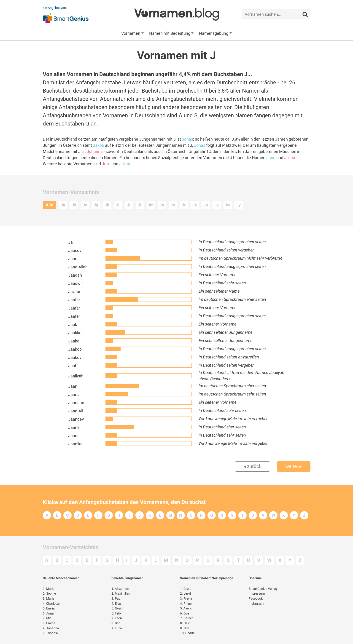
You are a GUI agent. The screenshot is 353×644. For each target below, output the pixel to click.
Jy (238, 205)
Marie (49, 589)
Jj (129, 205)
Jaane (74, 427)
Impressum (257, 594)
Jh (107, 205)
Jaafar (74, 300)
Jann (271, 158)
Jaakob (75, 349)
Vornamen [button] (131, 33)
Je (85, 205)
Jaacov (75, 250)
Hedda (187, 633)
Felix (116, 613)
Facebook (256, 599)
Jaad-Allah (78, 267)
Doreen (187, 618)
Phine (186, 604)
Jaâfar (74, 308)
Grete (186, 589)
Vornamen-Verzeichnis (70, 547)
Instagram (256, 604)
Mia (47, 618)
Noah (117, 608)
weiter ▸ (294, 466)
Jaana (74, 394)
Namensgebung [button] (214, 33)
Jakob (98, 145)
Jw (228, 205)
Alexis (186, 608)
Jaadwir (75, 283)
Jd (74, 205)
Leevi (185, 594)
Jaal (72, 366)
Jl (140, 205)
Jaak (73, 325)
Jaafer (74, 316)
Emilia (49, 608)
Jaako (74, 341)
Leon (117, 618)
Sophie (49, 594)
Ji (118, 205)
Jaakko (75, 333)
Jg (96, 205)
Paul (116, 599)
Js (195, 205)
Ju (206, 205)
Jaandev (76, 419)
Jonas (187, 139)
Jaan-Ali (76, 411)
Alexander (120, 589)
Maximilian (121, 594)
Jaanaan (76, 403)
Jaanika (75, 444)
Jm (151, 205)
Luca (117, 628)
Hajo (185, 623)
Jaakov (75, 357)
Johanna (95, 151)
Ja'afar (74, 292)
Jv (217, 205)
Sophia (50, 633)
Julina (290, 158)
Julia (106, 164)
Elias (116, 604)
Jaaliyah (76, 376)
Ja (63, 205)
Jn (162, 205)
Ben (116, 623)
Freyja (186, 599)
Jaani (73, 436)
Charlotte (51, 604)
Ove (185, 613)
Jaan (73, 386)
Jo (173, 205)
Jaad (73, 259)
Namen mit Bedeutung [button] (170, 33)
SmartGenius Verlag (263, 589)
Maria (49, 599)
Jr (184, 205)
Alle (49, 205)
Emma (49, 623)
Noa (185, 628)
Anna (48, 613)
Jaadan (75, 275)
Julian (125, 164)
